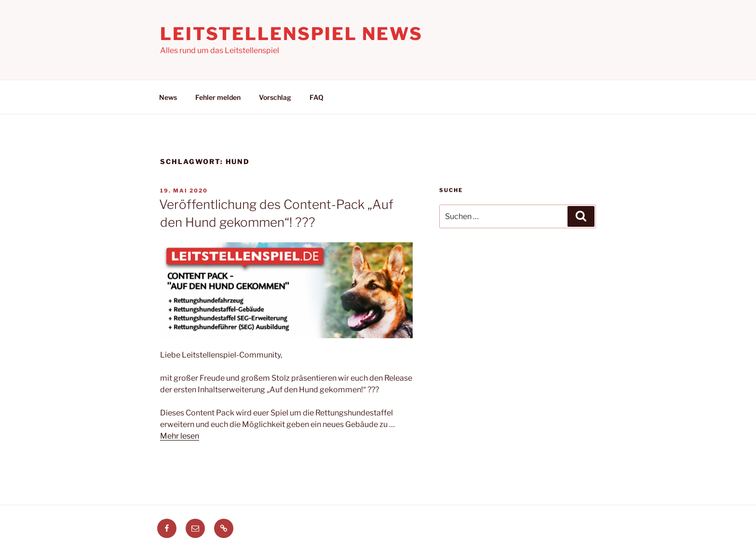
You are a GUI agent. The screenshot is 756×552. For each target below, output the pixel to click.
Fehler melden (218, 97)
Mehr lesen (180, 436)
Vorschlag (275, 97)
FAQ (317, 97)
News (168, 97)
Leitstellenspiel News (291, 34)
